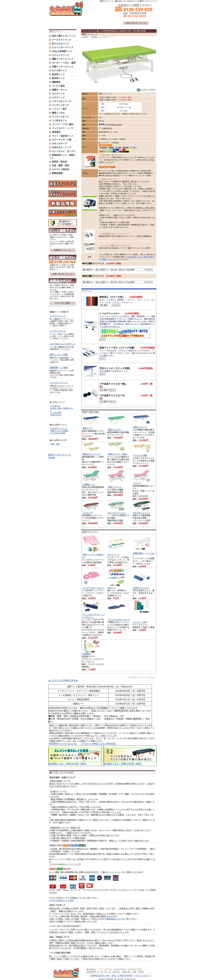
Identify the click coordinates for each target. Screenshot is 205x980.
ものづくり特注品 (61, 169)
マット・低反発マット (63, 136)
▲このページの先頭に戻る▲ (63, 680)
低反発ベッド (58, 74)
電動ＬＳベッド (140, 427)
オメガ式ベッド (59, 70)
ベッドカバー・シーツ (63, 128)
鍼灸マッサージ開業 (59, 355)
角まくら (112, 588)
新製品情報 (57, 173)
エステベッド (58, 97)
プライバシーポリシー (142, 976)
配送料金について (115, 919)
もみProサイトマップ (59, 428)
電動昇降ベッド (96, 37)
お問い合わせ (56, 415)
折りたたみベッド (61, 44)
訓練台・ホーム (59, 90)
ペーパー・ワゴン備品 (63, 124)
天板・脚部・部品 (61, 165)
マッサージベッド (58, 316)
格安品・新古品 (59, 162)
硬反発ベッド (58, 78)
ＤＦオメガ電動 (140, 455)
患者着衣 (56, 132)
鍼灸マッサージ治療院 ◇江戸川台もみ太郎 (59, 432)
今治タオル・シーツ (62, 147)
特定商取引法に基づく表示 (100, 976)
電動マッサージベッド (63, 59)
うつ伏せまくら (59, 120)
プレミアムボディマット (119, 620)
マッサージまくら (61, 117)
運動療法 (56, 82)
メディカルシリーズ (62, 101)
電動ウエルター (115, 430)
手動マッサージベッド (63, 67)
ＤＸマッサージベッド (63, 47)
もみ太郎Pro (85, 37)
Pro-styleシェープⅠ (142, 513)
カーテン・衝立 (140, 622)
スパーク (137, 483)
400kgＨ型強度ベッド (62, 51)
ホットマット (114, 555)
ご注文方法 (55, 406)
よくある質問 (56, 413)
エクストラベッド (61, 55)
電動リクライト (115, 487)
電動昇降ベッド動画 (59, 368)
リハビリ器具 (58, 86)
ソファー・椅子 (59, 109)
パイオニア (88, 513)
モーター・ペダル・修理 (64, 63)
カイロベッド (58, 94)
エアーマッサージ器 (62, 140)
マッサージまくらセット (94, 588)
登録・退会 (55, 444)
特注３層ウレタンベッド (64, 36)
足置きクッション (141, 588)
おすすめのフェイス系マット (63, 344)
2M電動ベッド (89, 485)
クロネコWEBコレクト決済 (61, 900)
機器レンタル (58, 113)
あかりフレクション (117, 513)
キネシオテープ (59, 144)
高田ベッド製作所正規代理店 (122, 976)
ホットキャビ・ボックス (64, 151)
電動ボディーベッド (92, 454)
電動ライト (88, 428)
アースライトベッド (62, 40)
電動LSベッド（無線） (118, 454)
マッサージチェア (61, 105)
